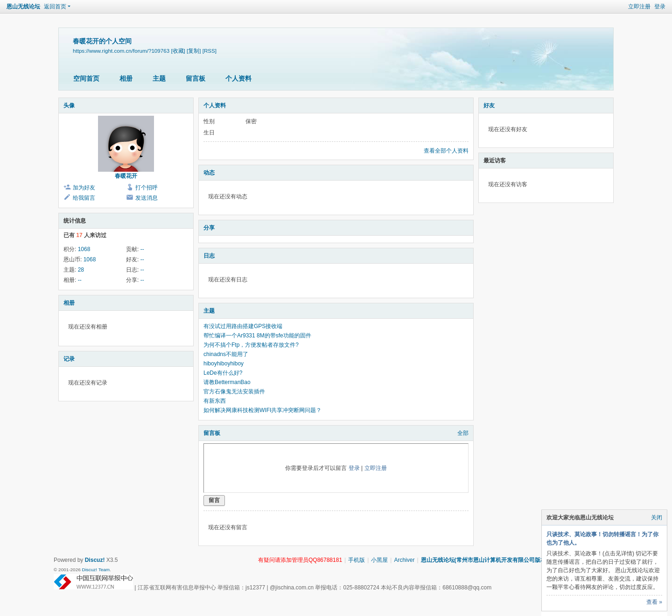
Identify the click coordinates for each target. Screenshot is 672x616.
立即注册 (639, 7)
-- (142, 249)
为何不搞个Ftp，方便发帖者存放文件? (251, 345)
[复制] (194, 51)
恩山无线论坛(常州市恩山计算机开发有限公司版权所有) (490, 560)
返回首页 (55, 7)
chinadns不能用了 (226, 354)
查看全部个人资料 (446, 151)
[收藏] (178, 51)
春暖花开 (126, 176)
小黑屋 (379, 560)
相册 (126, 78)
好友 (489, 105)
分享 (209, 228)
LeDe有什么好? (223, 373)
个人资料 (238, 78)
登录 (660, 7)
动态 (209, 173)
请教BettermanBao (227, 382)
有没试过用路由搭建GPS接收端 (243, 326)
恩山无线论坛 (23, 7)
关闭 (657, 518)
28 (81, 270)
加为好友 (84, 188)
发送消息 (147, 198)
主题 (159, 78)
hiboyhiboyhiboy (224, 364)
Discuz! (95, 560)
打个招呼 (147, 188)
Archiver (404, 560)
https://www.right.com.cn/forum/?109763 (121, 51)
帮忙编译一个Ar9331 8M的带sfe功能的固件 (257, 336)
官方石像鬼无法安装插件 (234, 392)
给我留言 (84, 198)
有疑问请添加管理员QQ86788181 (300, 560)
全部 (463, 433)
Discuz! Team (96, 570)
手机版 (357, 560)
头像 (69, 105)
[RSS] (210, 51)
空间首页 (86, 78)
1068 (84, 249)
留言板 (196, 78)
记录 (69, 359)
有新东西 (215, 401)
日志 (209, 256)
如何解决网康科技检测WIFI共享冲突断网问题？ (262, 410)
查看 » (654, 602)
